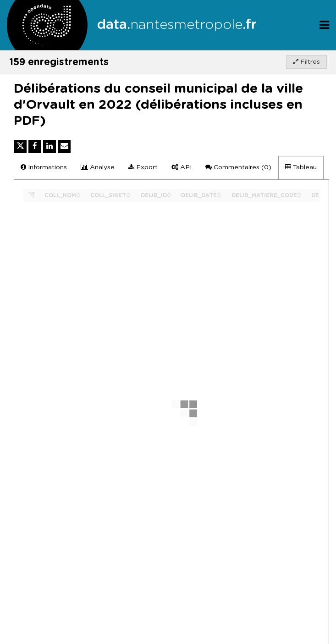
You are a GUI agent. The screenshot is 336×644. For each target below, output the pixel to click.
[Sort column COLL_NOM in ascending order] (78, 193)
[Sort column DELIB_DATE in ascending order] (219, 193)
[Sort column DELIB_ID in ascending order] (169, 193)
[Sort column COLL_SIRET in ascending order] (128, 193)
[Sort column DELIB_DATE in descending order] (219, 196)
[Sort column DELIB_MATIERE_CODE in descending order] (299, 196)
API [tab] (182, 167)
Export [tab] (143, 167)
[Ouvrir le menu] (324, 25)
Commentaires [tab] (238, 167)
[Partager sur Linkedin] (50, 146)
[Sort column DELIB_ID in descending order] (169, 196)
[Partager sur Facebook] (35, 146)
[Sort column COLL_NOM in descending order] (78, 196)
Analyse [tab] (98, 167)
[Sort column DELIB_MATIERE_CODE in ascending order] (299, 193)
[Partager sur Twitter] (20, 146)
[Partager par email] (64, 146)
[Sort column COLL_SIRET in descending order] (128, 196)
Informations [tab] (44, 167)
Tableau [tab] (301, 167)
